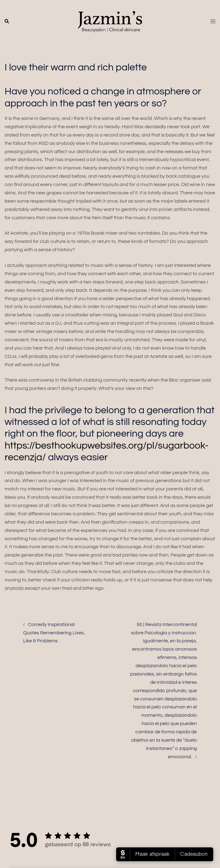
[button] (7, 22)
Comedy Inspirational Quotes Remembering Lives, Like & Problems (54, 633)
